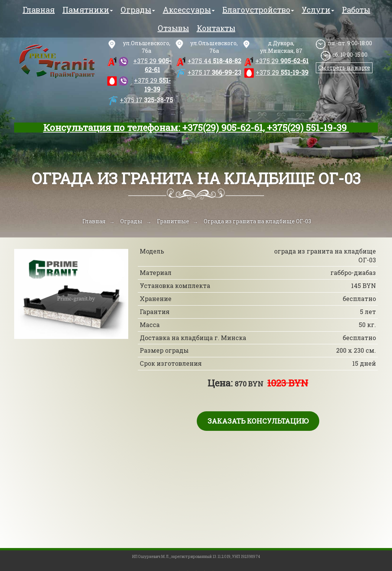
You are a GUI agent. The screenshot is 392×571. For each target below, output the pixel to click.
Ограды (138, 10)
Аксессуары (189, 10)
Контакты (216, 28)
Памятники (88, 10)
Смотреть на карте (344, 68)
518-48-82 (214, 61)
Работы (356, 10)
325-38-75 (146, 100)
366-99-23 (214, 72)
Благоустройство (258, 10)
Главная (39, 10)
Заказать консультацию (258, 421)
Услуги (318, 10)
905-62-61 (152, 65)
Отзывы (173, 28)
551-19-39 (152, 85)
